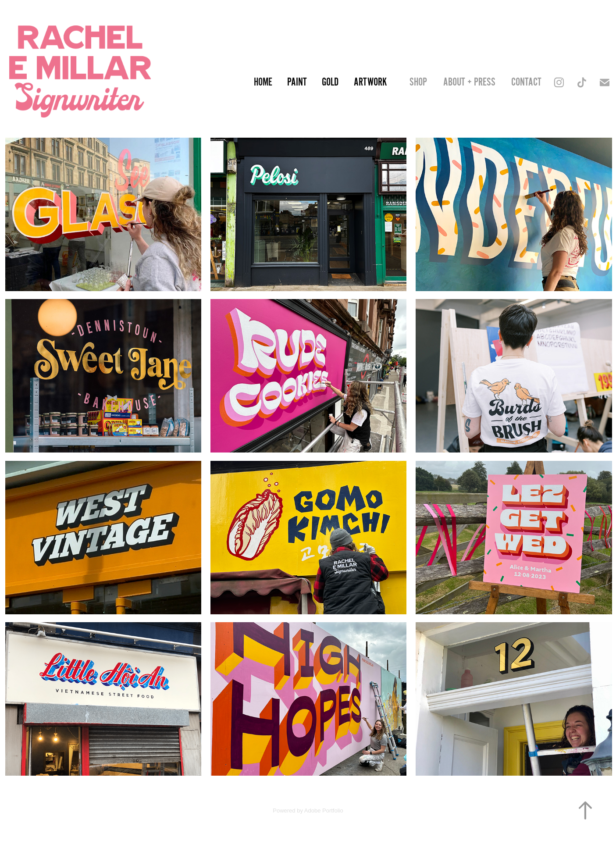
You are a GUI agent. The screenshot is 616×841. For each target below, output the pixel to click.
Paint (297, 82)
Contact (526, 82)
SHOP (418, 82)
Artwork (370, 82)
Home (263, 82)
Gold (330, 82)
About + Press (469, 82)
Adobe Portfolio (324, 811)
